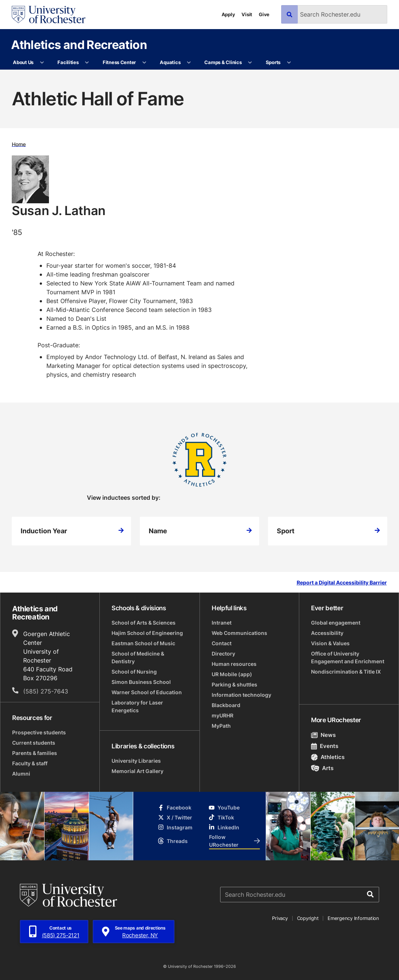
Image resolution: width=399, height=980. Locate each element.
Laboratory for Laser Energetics (137, 706)
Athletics (328, 757)
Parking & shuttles (234, 684)
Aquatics (170, 62)
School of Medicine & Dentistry (138, 657)
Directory (223, 654)
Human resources (234, 664)
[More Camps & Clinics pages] (250, 63)
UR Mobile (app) (232, 674)
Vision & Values (330, 643)
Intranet (222, 623)
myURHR (223, 715)
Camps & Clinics (223, 62)
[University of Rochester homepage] (49, 15)
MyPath (221, 726)
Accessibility (327, 633)
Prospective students (39, 732)
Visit (247, 14)
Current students (34, 743)
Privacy (280, 918)
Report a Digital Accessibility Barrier (342, 583)
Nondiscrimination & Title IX (346, 672)
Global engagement (336, 623)
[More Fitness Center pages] (144, 63)
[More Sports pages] (289, 63)
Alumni (21, 774)
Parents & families (35, 753)
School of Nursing (134, 672)
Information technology (241, 695)
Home (19, 144)
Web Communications (239, 633)
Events (325, 746)
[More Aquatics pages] (189, 63)
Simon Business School (141, 682)
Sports (273, 62)
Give (264, 14)
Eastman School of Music (143, 643)
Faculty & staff (30, 763)
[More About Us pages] (42, 63)
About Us (23, 62)
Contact (222, 643)
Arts (322, 768)
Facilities (68, 62)
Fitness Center (119, 62)
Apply (228, 14)
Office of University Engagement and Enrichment (348, 657)
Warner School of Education (147, 692)
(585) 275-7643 (46, 691)
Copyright (308, 918)
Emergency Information (353, 918)
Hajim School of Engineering (147, 633)
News (323, 735)
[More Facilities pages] (87, 63)
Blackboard (226, 705)
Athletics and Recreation (79, 44)
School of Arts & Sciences (144, 623)
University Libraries (136, 761)
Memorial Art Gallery (137, 771)
